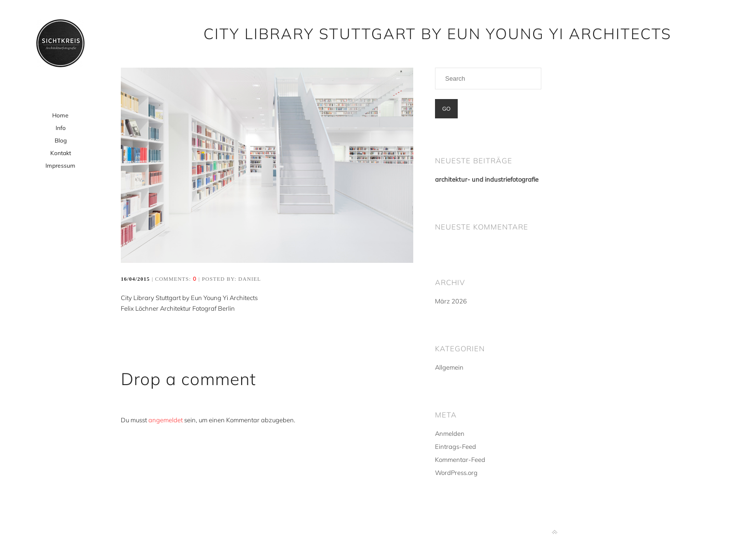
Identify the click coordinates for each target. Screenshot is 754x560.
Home (60, 115)
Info (61, 128)
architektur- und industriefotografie (487, 179)
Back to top (555, 532)
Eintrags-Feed (456, 446)
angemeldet (166, 420)
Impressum (60, 165)
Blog (61, 140)
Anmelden (450, 433)
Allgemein (449, 367)
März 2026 (451, 301)
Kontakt (61, 153)
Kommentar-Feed (460, 459)
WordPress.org (456, 473)
